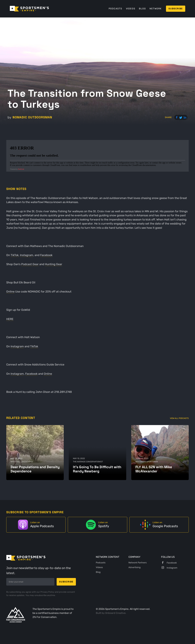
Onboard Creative (115, 613)
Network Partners (138, 563)
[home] (29, 9)
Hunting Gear (54, 264)
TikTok (15, 255)
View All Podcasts (179, 418)
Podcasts (115, 9)
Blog (142, 9)
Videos (131, 9)
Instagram (27, 255)
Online (10, 292)
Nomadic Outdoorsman (32, 117)
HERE (10, 319)
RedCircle (21, 169)
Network (156, 9)
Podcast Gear (30, 264)
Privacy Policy (48, 592)
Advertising (135, 567)
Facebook (46, 255)
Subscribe (176, 9)
